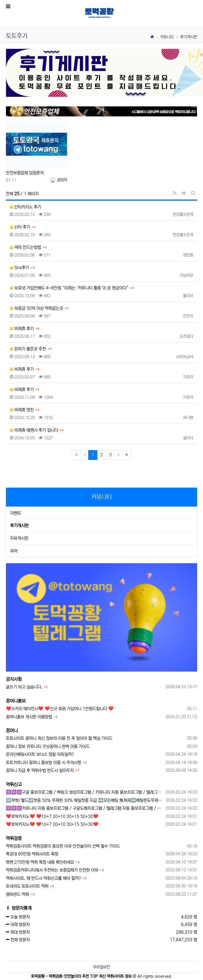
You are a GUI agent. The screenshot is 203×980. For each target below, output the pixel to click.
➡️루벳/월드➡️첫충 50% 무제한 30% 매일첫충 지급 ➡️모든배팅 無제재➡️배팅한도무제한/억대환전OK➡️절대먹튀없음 (85, 800)
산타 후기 (20, 227)
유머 (14, 551)
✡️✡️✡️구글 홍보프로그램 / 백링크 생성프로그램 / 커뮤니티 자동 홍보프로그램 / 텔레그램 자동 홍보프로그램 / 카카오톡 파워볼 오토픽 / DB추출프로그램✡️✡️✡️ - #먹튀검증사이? (85, 792)
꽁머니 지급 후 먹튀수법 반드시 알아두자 (40, 770)
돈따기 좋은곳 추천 (28, 349)
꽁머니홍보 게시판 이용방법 (29, 717)
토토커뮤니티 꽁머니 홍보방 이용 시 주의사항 (44, 763)
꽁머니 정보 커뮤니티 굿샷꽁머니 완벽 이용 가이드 (48, 746)
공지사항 (14, 679)
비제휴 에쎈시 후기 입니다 (34, 430)
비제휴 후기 (22, 369)
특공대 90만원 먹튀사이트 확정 (32, 854)
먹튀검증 (14, 838)
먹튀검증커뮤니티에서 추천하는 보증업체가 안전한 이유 (52, 870)
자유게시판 (19, 538)
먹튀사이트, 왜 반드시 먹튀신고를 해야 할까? (43, 878)
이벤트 (16, 513)
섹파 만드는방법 (26, 247)
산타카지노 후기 (26, 207)
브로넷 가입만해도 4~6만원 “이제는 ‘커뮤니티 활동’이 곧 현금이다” (69, 288)
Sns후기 (19, 268)
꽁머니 (12, 731)
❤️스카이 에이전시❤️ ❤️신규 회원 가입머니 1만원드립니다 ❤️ (60, 709)
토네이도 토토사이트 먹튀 (27, 886)
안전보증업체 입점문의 (25, 173)
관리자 (58, 180)
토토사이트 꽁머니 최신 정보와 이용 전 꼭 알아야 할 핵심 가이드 (59, 738)
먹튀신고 (14, 784)
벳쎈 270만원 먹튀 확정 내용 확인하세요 (40, 862)
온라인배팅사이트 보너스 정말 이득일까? (40, 754)
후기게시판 (189, 37)
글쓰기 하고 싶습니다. (24, 687)
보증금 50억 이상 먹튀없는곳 (37, 308)
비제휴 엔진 (22, 410)
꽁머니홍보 (16, 701)
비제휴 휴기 (22, 329)
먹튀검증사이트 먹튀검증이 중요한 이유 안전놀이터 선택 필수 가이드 (63, 846)
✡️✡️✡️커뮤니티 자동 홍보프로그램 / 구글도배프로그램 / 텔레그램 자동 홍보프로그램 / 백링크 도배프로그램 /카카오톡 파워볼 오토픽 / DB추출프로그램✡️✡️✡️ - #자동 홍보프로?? (85, 808)
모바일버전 (101, 967)
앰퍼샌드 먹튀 (17, 894)
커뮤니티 (167, 37)
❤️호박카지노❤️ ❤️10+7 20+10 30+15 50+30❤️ (52, 816)
